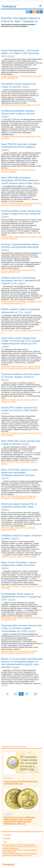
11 (16, 694)
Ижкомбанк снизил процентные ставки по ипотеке (21, 105)
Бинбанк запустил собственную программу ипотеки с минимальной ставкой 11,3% (21, 302)
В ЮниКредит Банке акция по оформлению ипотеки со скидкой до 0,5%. (21, 619)
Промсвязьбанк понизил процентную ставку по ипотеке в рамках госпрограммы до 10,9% (20, 652)
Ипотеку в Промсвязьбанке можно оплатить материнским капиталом (18, 271)
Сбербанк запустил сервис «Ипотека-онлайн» (19, 557)
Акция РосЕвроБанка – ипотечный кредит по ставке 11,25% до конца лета (21, 77)
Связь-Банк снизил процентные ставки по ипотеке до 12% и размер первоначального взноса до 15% (21, 367)
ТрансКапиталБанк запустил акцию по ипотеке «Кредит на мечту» (19, 401)
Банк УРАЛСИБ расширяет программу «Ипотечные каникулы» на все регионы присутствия (21, 204)
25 (35, 694)
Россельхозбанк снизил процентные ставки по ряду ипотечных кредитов (21, 238)
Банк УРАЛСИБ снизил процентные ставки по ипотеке (19, 463)
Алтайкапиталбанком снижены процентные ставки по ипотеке (21, 137)
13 (27, 694)
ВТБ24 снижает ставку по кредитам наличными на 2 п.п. (22, 331)
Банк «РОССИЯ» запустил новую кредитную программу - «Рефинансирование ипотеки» (19, 497)
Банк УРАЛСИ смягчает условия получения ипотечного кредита (18, 171)
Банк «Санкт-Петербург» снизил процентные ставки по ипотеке (22, 587)
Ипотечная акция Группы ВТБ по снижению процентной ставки (18, 529)
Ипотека (4, 685)
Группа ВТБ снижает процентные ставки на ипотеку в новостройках (21, 434)
